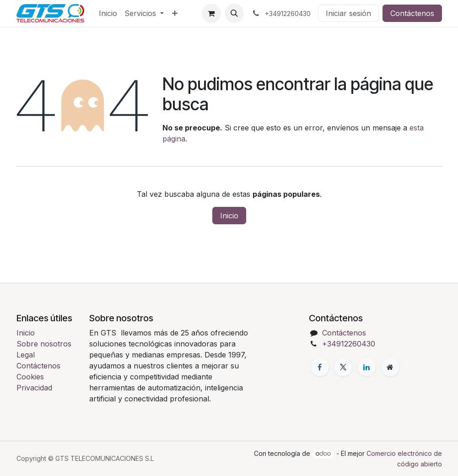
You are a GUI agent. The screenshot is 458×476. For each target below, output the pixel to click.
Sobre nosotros (44, 344)
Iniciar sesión (348, 13)
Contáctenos (412, 13)
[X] (343, 367)
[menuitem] (108, 13)
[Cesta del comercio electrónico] (211, 13)
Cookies (30, 377)
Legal (26, 355)
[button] (234, 13)
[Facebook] (320, 367)
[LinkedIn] (366, 367)
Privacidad (34, 388)
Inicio (229, 216)
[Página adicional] (390, 367)
